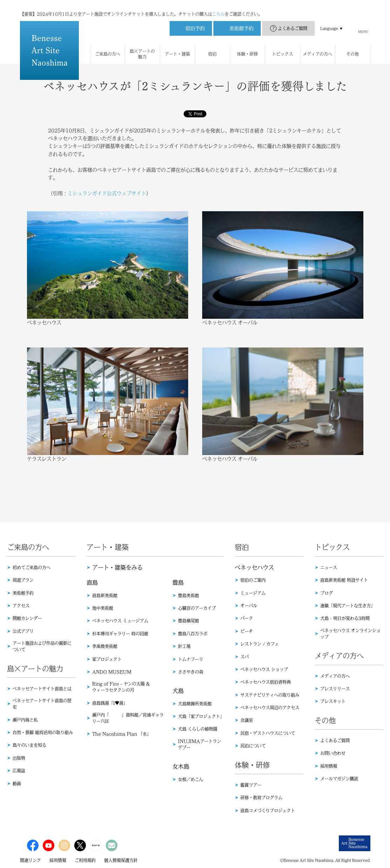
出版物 (19, 758)
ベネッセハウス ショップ (264, 669)
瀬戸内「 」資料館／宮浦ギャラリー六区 (128, 718)
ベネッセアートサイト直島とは (42, 689)
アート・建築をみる (117, 567)
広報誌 (19, 771)
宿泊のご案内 (253, 580)
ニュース (329, 567)
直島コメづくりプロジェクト (268, 811)
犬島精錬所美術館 (195, 704)
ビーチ (247, 631)
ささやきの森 (191, 672)
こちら (218, 7)
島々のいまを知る (29, 745)
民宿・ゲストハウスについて (268, 733)
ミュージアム (253, 593)
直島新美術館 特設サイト (344, 580)
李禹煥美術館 (105, 646)
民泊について (253, 746)
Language (329, 21)
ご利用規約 (85, 860)
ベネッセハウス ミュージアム (120, 621)
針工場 (184, 646)
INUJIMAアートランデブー (200, 744)
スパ (245, 657)
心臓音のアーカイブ (197, 608)
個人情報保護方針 (121, 860)
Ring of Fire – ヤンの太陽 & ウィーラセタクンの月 (121, 687)
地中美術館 (103, 608)
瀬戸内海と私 (25, 720)
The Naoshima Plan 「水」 (122, 734)
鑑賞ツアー (251, 785)
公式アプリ (23, 631)
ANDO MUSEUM (112, 672)
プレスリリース (335, 689)
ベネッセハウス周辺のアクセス (270, 708)
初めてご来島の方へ (32, 567)
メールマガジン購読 (339, 779)
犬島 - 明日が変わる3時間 (345, 618)
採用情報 (329, 766)
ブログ (327, 593)
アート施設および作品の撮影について (42, 646)
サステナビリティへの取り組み (270, 695)
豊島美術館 (189, 595)
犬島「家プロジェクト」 (201, 716)
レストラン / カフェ (260, 644)
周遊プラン (23, 580)
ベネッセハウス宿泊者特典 (266, 682)
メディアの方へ (335, 676)
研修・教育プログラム (261, 798)
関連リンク (30, 860)
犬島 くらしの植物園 (198, 729)
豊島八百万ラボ (193, 634)
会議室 (247, 720)
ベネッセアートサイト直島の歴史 (42, 704)
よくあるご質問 (293, 21)
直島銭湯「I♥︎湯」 (110, 703)
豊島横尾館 (189, 621)
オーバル (249, 606)
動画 (17, 784)
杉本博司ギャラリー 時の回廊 (120, 634)
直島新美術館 (105, 595)
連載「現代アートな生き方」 (348, 606)
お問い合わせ (333, 753)
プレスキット (333, 701)
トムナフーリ (191, 659)
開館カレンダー (27, 618)
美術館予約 (23, 593)
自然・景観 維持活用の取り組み (43, 732)
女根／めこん (191, 779)
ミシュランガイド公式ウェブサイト (107, 193)
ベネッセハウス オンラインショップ (350, 634)
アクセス (21, 606)
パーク (247, 618)
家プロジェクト (107, 659)
